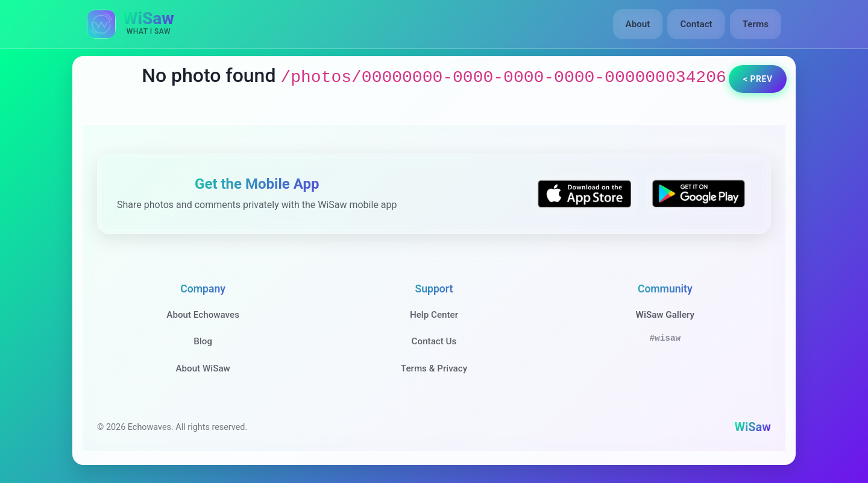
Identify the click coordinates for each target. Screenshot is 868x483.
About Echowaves (203, 315)
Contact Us (434, 341)
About (638, 24)
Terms (756, 24)
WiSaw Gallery (665, 315)
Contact (696, 24)
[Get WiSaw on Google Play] (699, 194)
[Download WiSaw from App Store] (584, 194)
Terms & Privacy (434, 368)
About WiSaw (203, 368)
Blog (203, 341)
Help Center (434, 315)
